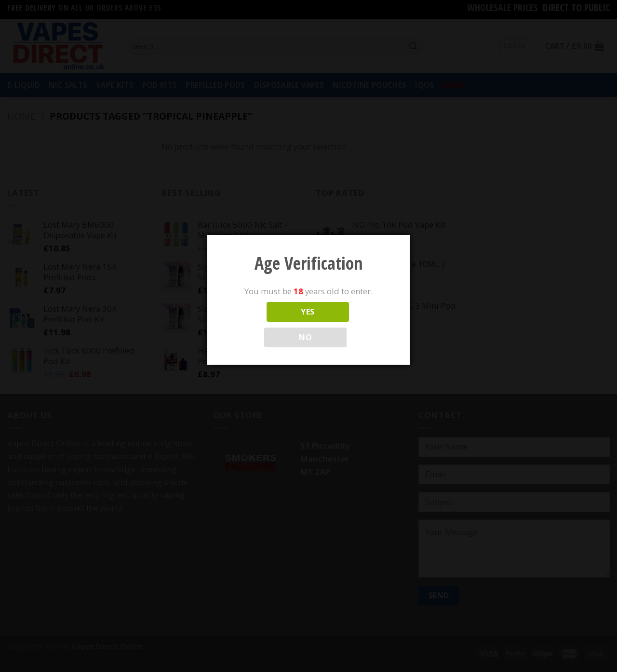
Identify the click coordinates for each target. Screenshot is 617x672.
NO (305, 337)
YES (308, 312)
